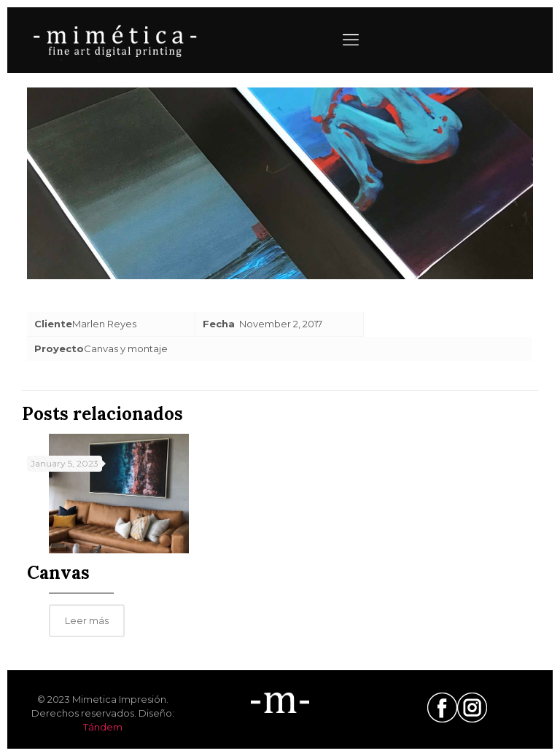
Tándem (103, 727)
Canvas (58, 573)
